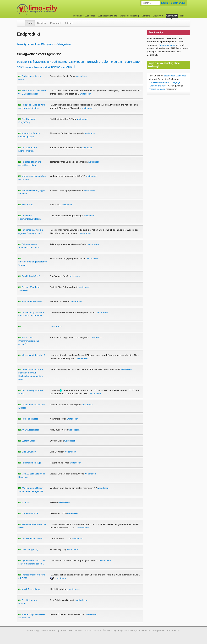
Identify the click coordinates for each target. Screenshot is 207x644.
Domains (146, 16)
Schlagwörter (64, 44)
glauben (46, 62)
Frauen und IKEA (28, 513)
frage (37, 61)
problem (105, 62)
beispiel (22, 62)
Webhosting (33, 631)
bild (30, 62)
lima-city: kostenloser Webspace (35, 44)
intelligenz (64, 62)
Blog (120, 631)
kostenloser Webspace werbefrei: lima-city (49, 9)
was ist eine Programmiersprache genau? (29, 341)
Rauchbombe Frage (30, 463)
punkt (129, 62)
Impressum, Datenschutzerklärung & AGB (144, 631)
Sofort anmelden (167, 45)
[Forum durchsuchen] (151, 3)
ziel (63, 67)
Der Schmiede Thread (31, 539)
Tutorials (69, 23)
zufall (71, 67)
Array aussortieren (29, 430)
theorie (38, 67)
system (29, 67)
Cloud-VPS (158, 16)
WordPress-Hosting (129, 16)
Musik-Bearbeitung (29, 589)
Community (172, 16)
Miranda (24, 502)
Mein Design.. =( (28, 550)
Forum (30, 23)
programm (118, 62)
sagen (137, 62)
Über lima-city (110, 631)
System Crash (27, 441)
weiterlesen (82, 76)
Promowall (55, 23)
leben (80, 62)
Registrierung (177, 3)
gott (54, 62)
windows (54, 67)
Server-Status (173, 631)
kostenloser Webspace (84, 16)
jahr (73, 62)
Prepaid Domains (157, 89)
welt (45, 67)
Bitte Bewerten (27, 452)
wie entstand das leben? (32, 355)
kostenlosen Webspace (175, 76)
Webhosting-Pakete (108, 16)
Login (165, 3)
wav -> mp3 (26, 205)
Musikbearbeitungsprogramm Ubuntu (33, 262)
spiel (20, 67)
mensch (91, 61)
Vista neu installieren (30, 301)
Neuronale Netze (28, 419)
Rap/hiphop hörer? (29, 276)
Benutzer (42, 23)
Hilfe (182, 16)
